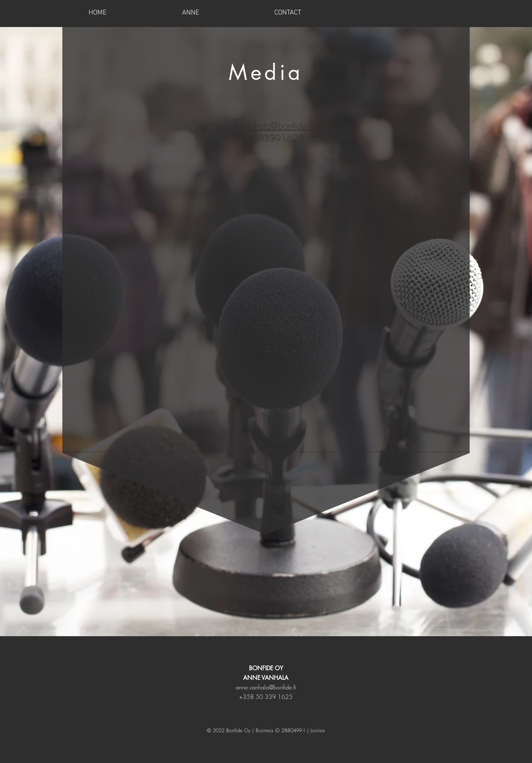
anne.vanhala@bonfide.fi (266, 687)
